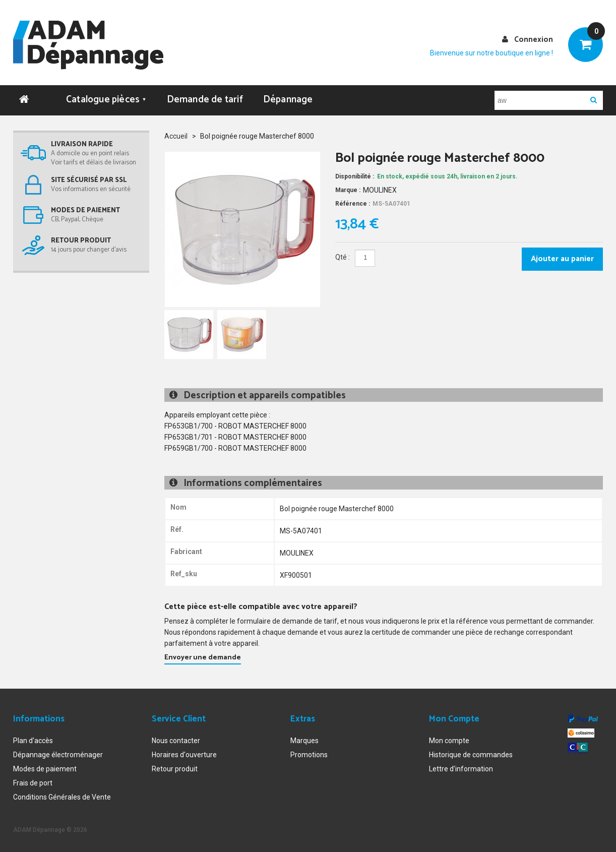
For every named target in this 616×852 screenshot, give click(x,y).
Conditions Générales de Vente (62, 797)
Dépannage (288, 99)
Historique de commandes (471, 755)
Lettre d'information (461, 769)
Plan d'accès (33, 741)
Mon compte (449, 741)
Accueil (176, 136)
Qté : (343, 257)
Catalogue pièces (106, 99)
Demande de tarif (205, 99)
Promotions (309, 755)
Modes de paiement (45, 769)
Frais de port (33, 783)
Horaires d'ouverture (184, 755)
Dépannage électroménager (58, 755)
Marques (304, 741)
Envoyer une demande (203, 657)
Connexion (534, 40)
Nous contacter (176, 741)
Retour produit (175, 769)
